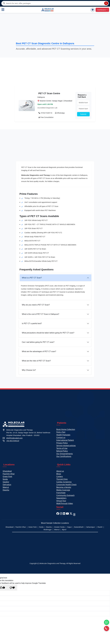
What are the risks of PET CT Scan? (36, 361)
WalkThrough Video (65, 503)
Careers (60, 476)
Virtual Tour (61, 501)
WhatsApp (60, 113)
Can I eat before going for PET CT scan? (38, 342)
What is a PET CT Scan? (32, 278)
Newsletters (61, 498)
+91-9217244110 (13, 441)
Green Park (7, 476)
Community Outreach (66, 495)
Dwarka (6, 490)
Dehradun (7, 485)
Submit (83, 114)
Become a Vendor (64, 487)
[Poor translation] (12, 588)
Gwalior (6, 482)
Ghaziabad (7, 471)
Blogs (59, 474)
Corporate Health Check (66, 485)
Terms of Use (62, 448)
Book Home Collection (66, 429)
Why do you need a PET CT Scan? (36, 305)
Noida (5, 479)
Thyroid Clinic (62, 479)
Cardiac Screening (64, 482)
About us (60, 471)
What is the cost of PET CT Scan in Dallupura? (41, 314)
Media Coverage (63, 490)
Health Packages (63, 435)
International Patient (65, 440)
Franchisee (61, 493)
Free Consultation (46, 117)
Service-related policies (66, 446)
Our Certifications (64, 456)
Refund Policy (62, 451)
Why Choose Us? (29, 370)
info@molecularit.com (14, 438)
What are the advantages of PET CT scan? (39, 351)
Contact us (61, 437)
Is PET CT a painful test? (32, 323)
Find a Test (61, 432)
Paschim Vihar (9, 474)
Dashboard (102, 10)
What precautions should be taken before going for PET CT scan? (48, 333)
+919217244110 (45, 113)
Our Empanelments (65, 454)
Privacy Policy (62, 443)
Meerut (6, 487)
